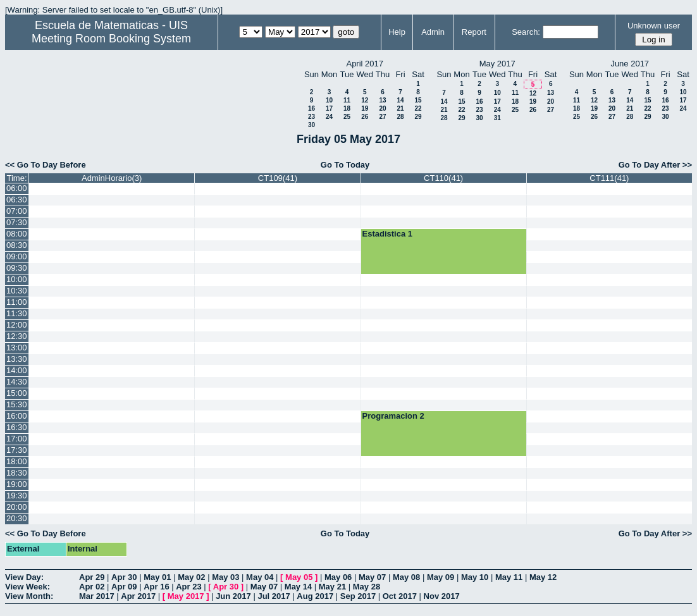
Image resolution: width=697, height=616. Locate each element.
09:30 (17, 268)
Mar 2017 (97, 596)
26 (365, 117)
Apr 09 (124, 587)
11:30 (17, 313)
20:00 (17, 507)
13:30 (17, 359)
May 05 (299, 577)
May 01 (157, 577)
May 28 (367, 587)
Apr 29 (92, 577)
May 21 (332, 587)
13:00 (17, 348)
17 (329, 108)
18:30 (17, 473)
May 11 (509, 577)
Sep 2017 (358, 596)
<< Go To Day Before (46, 165)
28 (400, 117)
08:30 (17, 245)
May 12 (543, 577)
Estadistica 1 (388, 234)
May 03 (225, 577)
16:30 (17, 427)
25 (347, 117)
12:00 (17, 325)
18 (347, 108)
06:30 (17, 200)
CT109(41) (278, 178)
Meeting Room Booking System (111, 39)
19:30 (17, 496)
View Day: (24, 577)
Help (397, 32)
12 (365, 100)
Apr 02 (92, 587)
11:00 (17, 302)
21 (400, 108)
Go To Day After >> (655, 165)
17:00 (17, 439)
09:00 (17, 256)
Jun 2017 (233, 596)
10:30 (17, 291)
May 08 (406, 577)
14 (400, 100)
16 (311, 108)
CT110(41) (443, 178)
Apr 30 (124, 577)
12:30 (17, 336)
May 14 (298, 587)
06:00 (17, 188)
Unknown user (654, 26)
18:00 (17, 461)
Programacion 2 (393, 416)
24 (329, 117)
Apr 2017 (138, 596)
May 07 (372, 577)
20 (382, 108)
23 (311, 117)
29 (418, 117)
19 (365, 108)
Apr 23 (188, 587)
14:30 (17, 382)
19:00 (17, 484)
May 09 (441, 577)
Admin (433, 32)
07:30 (17, 222)
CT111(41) (609, 178)
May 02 (191, 577)
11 (347, 100)
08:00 (17, 234)
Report (474, 32)
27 (382, 117)
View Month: (29, 596)
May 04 (260, 577)
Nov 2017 (442, 596)
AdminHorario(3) (112, 178)
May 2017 (186, 596)
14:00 (17, 370)
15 (418, 100)
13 (382, 100)
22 (418, 108)
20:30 (17, 518)
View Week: (28, 587)
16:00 (17, 416)
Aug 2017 (315, 596)
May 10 (475, 577)
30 (311, 125)
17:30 (17, 450)
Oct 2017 (400, 596)
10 (329, 100)
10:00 (17, 279)
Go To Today (345, 165)
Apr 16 (156, 587)
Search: (526, 32)
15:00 (17, 393)
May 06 (338, 577)
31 (497, 118)
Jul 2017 (274, 596)
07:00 (17, 211)
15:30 (17, 404)
